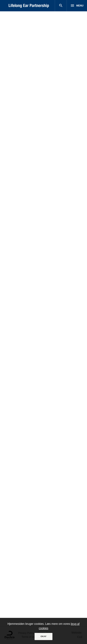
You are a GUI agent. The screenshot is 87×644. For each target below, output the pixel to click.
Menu (77, 6)
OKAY (43, 636)
